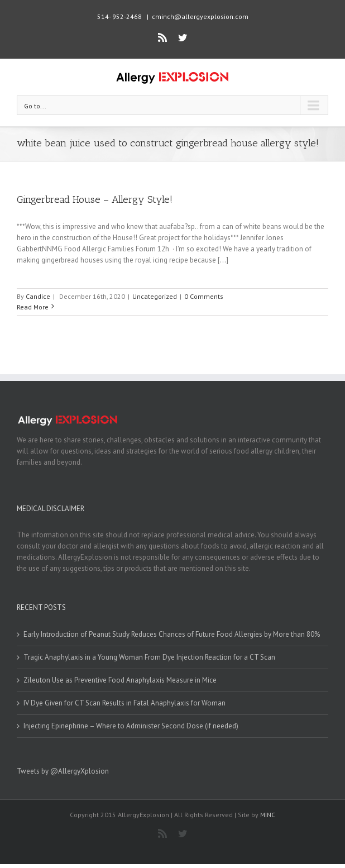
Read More (33, 307)
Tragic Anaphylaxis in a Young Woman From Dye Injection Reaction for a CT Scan (149, 657)
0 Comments (204, 296)
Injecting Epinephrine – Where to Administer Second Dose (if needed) (131, 726)
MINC (268, 815)
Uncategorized (155, 296)
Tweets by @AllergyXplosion (63, 771)
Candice (38, 296)
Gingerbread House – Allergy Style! (95, 199)
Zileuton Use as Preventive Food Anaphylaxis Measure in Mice (120, 680)
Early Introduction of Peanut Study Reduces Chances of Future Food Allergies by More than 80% (172, 634)
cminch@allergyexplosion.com (200, 16)
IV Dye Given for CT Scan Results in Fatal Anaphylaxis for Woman (124, 703)
